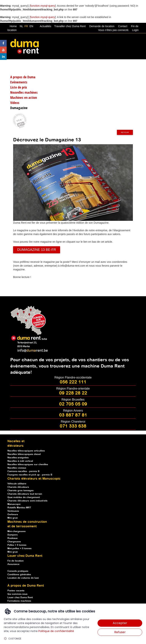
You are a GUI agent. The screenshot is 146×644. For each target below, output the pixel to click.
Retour (125, 132)
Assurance (13, 564)
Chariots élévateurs (18, 487)
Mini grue (13, 518)
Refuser (120, 632)
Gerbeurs (13, 514)
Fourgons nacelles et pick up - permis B (30, 475)
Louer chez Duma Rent (20, 598)
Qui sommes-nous (17, 594)
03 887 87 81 (73, 415)
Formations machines (19, 601)
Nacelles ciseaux (17, 468)
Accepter (120, 623)
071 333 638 (73, 426)
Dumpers (13, 535)
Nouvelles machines (24, 92)
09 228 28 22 (73, 393)
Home (13, 26)
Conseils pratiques (18, 571)
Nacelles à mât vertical (20, 461)
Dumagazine (19, 108)
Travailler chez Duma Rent (69, 26)
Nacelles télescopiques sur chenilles (28, 465)
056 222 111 (73, 382)
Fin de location (15, 561)
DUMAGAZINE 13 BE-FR (36, 250)
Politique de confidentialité (56, 631)
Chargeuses (14, 542)
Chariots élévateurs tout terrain (25, 494)
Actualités (46, 26)
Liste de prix (19, 87)
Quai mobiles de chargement (24, 497)
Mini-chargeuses (17, 531)
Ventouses (13, 511)
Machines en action (24, 97)
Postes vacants (16, 591)
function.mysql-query (43, 6)
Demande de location (102, 26)
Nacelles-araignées (18, 458)
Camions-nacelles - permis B (23, 471)
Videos (15, 103)
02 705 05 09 (73, 404)
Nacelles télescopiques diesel (24, 454)
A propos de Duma (23, 77)
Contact (123, 26)
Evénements (19, 82)
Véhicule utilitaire (17, 484)
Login (135, 30)
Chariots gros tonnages (21, 491)
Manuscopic (14, 504)
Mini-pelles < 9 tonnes (19, 549)
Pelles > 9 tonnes (17, 545)
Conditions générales (19, 575)
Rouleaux (12, 538)
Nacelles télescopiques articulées (26, 451)
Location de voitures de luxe (23, 578)
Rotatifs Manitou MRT (19, 508)
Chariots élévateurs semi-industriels (27, 501)
